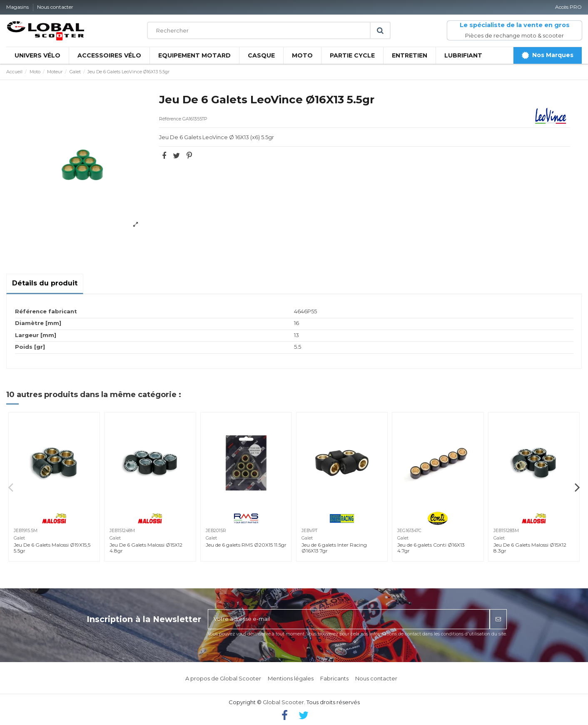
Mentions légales (291, 678)
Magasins (18, 7)
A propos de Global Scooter (223, 678)
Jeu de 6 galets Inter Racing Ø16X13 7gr (334, 548)
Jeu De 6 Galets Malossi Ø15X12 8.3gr (530, 548)
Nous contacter (55, 7)
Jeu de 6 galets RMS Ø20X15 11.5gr (246, 545)
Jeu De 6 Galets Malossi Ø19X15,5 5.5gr (52, 548)
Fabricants (334, 678)
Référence (170, 119)
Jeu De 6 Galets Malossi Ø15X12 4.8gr (146, 548)
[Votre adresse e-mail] (349, 619)
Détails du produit (45, 283)
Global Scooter (283, 702)
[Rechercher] (269, 30)
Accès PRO (568, 7)
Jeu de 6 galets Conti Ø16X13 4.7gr (431, 548)
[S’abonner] (498, 619)
